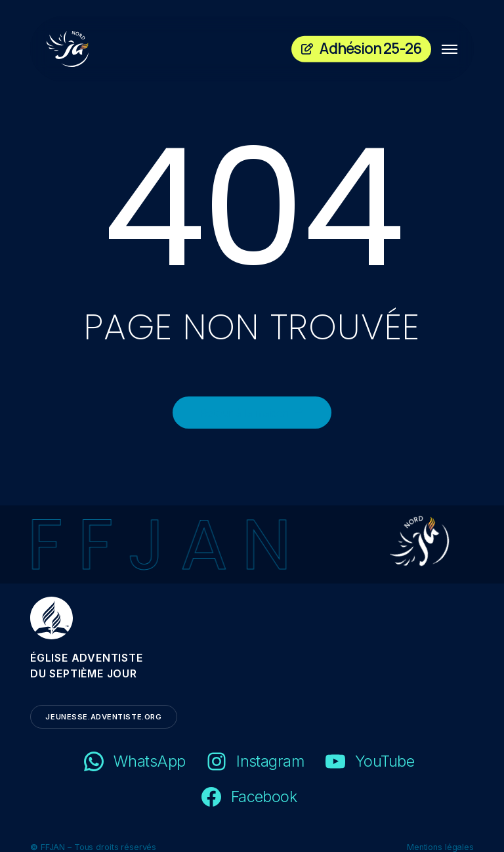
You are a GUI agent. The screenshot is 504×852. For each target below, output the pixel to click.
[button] (450, 49)
